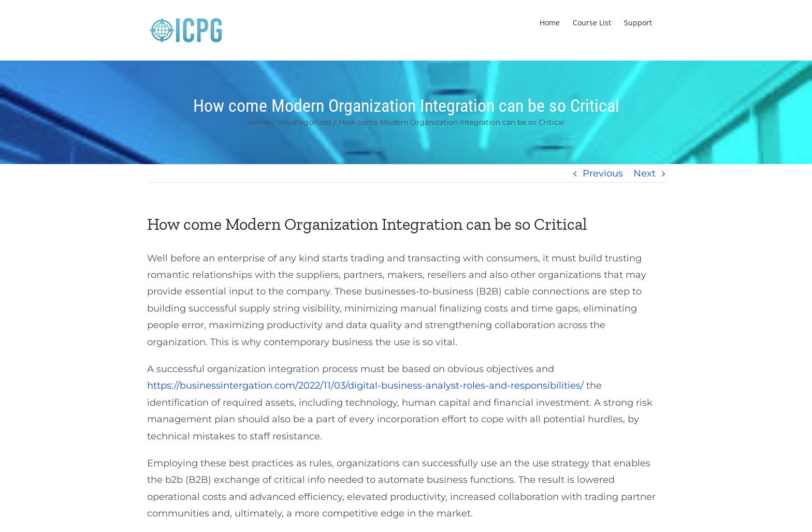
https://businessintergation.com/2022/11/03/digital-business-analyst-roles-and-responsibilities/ (365, 386)
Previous (603, 173)
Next (644, 173)
